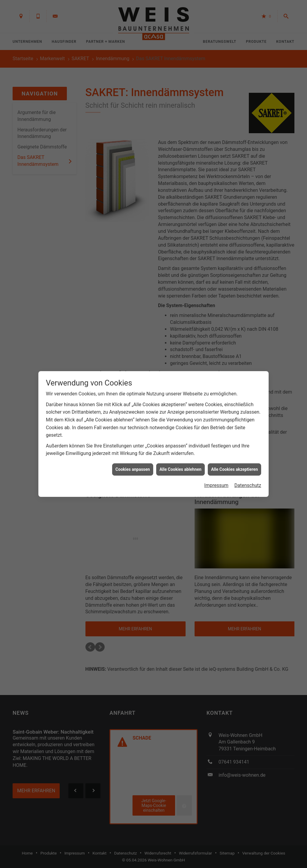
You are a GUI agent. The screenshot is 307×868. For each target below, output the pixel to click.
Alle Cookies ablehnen (180, 461)
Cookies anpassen (133, 461)
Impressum (216, 477)
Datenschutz (248, 477)
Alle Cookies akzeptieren (234, 461)
